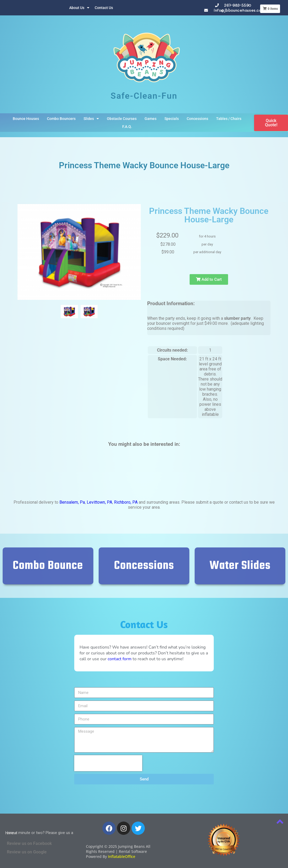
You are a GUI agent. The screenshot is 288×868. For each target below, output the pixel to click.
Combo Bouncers (61, 119)
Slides (91, 119)
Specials (172, 119)
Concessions (197, 119)
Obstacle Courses (122, 119)
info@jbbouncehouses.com (239, 10)
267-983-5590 (238, 5)
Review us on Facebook (29, 843)
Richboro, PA (126, 502)
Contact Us (104, 8)
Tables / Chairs (229, 119)
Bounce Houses (26, 119)
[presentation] (108, 763)
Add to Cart (209, 279)
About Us (79, 8)
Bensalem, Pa (72, 502)
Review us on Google (27, 852)
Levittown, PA (99, 502)
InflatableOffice (122, 856)
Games (150, 119)
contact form (120, 659)
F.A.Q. (127, 127)
